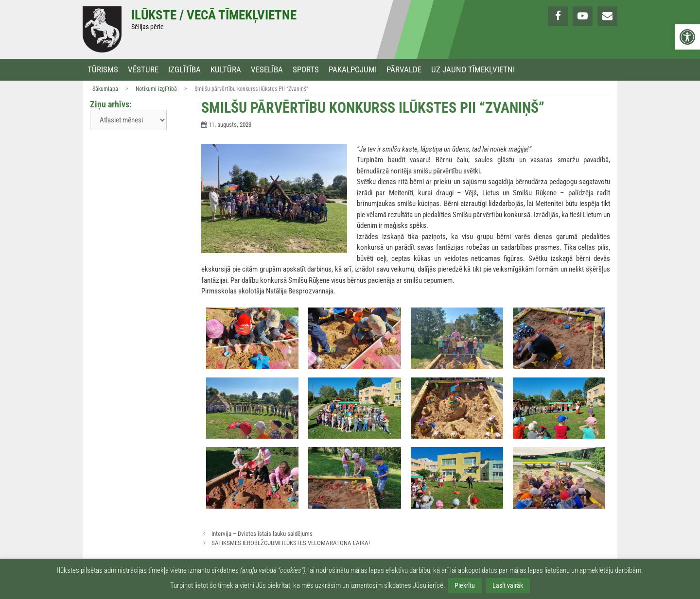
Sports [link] (306, 70)
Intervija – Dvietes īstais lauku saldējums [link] (262, 534)
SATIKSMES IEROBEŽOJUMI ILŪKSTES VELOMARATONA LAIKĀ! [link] (291, 543)
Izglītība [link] (184, 70)
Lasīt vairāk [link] (508, 585)
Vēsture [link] (143, 70)
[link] (687, 37)
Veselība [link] (267, 70)
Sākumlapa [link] (105, 89)
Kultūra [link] (226, 70)
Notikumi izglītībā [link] (156, 89)
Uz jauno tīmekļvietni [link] (473, 70)
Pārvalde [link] (404, 70)
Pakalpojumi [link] (353, 70)
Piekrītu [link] (465, 585)
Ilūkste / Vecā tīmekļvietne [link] (214, 15)
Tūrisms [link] (103, 70)
